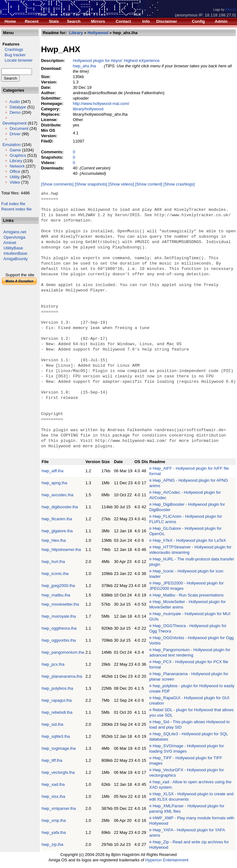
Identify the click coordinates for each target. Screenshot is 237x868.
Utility (15, 177)
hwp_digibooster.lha (60, 507)
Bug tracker (13, 55)
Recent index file (16, 209)
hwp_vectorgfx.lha (58, 772)
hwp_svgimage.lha (59, 748)
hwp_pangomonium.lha (63, 652)
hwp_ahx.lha (85, 66)
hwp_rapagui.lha (57, 700)
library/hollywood (88, 109)
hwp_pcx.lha (53, 664)
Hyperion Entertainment (167, 860)
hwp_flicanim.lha (57, 519)
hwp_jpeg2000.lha (58, 586)
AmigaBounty (16, 259)
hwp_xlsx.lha (53, 796)
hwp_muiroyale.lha (59, 616)
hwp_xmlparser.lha (59, 808)
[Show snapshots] (91, 184)
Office (15, 171)
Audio (15, 102)
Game (15, 150)
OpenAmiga (14, 237)
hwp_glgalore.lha (57, 531)
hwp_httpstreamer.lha (61, 550)
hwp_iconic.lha (55, 574)
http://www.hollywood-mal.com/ (101, 104)
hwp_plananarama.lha (62, 676)
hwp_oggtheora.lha (59, 628)
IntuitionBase (15, 253)
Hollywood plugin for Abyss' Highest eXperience (116, 61)
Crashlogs (12, 49)
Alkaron (230, 10)
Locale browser (17, 60)
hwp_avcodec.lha (58, 495)
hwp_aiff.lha (53, 471)
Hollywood (98, 33)
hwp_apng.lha (55, 483)
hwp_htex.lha (54, 540)
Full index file (13, 204)
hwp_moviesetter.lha (61, 604)
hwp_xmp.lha (54, 820)
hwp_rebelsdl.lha (57, 712)
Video (15, 182)
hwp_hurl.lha (53, 562)
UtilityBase (13, 248)
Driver (15, 134)
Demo (15, 112)
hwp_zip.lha (53, 844)
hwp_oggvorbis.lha (59, 640)
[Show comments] (57, 184)
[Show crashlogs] (179, 184)
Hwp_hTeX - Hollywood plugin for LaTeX (189, 540)
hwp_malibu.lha (56, 595)
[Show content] (149, 184)
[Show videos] (121, 184)
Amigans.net (15, 232)
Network (17, 166)
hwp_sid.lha (53, 724)
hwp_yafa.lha (54, 832)
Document (19, 128)
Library (16, 161)
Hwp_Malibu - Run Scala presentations (188, 595)
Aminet (10, 243)
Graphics (18, 155)
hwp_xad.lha (53, 784)
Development (15, 123)
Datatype (18, 107)
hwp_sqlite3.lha (56, 736)
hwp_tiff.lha (52, 760)
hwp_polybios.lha (58, 688)
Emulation (12, 145)
